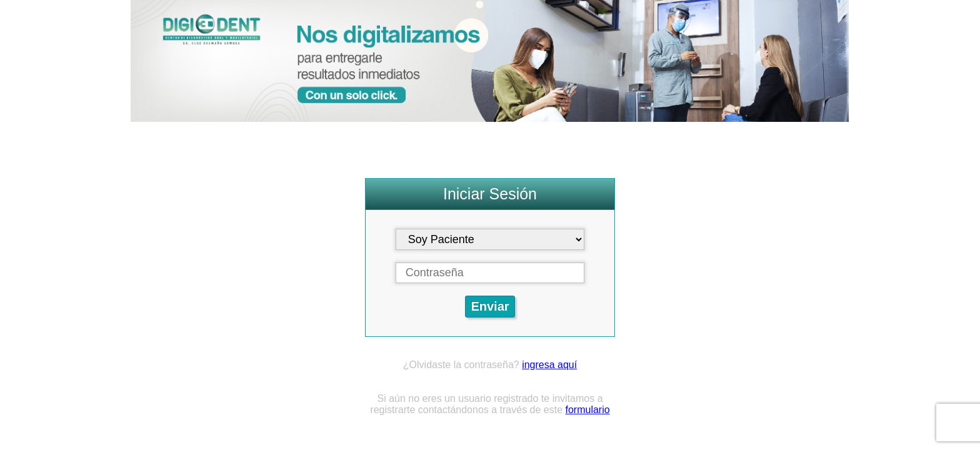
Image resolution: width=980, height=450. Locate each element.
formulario (588, 410)
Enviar (490, 306)
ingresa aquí (549, 365)
